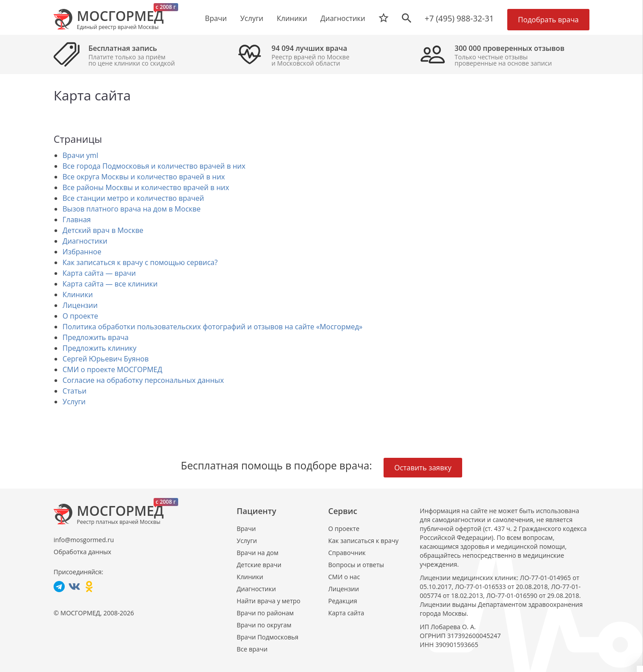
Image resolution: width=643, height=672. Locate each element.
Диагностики (343, 18)
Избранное (82, 252)
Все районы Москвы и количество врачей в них (146, 187)
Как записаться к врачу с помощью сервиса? (140, 262)
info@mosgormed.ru (84, 540)
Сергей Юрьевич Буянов (106, 359)
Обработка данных (82, 552)
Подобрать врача (548, 20)
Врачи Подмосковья (267, 637)
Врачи (246, 529)
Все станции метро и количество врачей (133, 198)
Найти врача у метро (269, 601)
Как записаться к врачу (363, 541)
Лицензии (80, 305)
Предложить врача (96, 337)
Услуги (74, 402)
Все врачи (252, 649)
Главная (77, 220)
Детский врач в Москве (103, 230)
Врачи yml (80, 155)
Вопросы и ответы (356, 565)
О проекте (80, 316)
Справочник (347, 553)
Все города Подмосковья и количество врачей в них (154, 166)
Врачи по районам (265, 613)
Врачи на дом (257, 553)
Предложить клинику (100, 348)
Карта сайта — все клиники (110, 284)
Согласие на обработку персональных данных (143, 380)
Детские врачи (259, 565)
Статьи (75, 391)
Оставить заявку (423, 468)
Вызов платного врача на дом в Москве (132, 209)
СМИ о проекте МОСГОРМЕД (112, 369)
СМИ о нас (344, 577)
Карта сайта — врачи (99, 273)
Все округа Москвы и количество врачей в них (144, 177)
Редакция (343, 601)
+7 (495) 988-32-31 (459, 18)
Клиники (78, 295)
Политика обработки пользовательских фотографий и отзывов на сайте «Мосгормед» (213, 327)
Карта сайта (346, 613)
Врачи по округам (264, 625)
